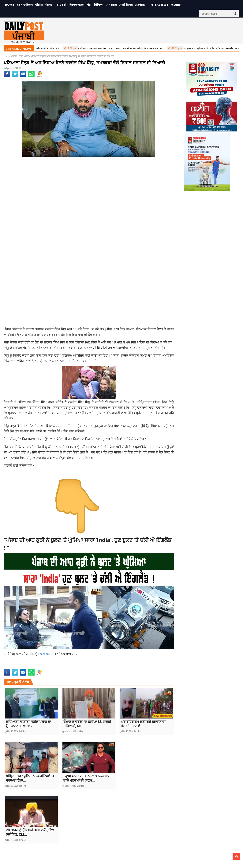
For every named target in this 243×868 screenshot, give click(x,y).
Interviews (159, 5)
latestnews (30, 667)
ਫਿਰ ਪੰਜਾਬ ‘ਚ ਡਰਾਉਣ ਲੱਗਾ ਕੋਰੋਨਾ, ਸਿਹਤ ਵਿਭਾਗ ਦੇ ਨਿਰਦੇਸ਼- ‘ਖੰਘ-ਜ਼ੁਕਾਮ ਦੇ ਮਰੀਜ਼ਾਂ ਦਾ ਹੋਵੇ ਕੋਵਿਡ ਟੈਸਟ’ (84, 439)
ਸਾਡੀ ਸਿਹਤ (126, 5)
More (175, 5)
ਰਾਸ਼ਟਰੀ (61, 5)
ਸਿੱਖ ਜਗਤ (111, 5)
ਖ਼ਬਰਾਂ (15, 56)
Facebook (45, 654)
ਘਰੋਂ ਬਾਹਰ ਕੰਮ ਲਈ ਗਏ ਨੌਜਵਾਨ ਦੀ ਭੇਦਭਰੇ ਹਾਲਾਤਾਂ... (143, 724)
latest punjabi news (14, 667)
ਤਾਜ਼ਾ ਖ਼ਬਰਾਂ (24, 56)
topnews (54, 667)
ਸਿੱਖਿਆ (99, 5)
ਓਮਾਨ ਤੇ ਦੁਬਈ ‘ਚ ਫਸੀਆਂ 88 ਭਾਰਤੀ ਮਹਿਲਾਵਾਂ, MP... (87, 724)
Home (10, 5)
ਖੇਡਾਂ (89, 5)
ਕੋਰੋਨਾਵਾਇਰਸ (25, 5)
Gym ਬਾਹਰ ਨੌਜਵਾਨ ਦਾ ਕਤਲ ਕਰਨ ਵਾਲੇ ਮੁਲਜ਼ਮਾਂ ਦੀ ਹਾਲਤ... (86, 778)
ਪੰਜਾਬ (49, 5)
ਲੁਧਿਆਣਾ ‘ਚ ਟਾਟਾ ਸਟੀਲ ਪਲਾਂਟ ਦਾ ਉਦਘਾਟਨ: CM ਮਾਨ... (28, 724)
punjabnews (43, 667)
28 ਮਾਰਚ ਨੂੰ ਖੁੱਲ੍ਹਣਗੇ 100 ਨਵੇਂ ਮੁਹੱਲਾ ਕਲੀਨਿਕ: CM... (30, 832)
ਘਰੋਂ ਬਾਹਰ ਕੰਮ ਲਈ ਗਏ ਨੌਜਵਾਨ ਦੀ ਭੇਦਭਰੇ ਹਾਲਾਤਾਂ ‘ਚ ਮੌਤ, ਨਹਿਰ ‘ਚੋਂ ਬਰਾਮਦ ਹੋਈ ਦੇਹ (124, 48)
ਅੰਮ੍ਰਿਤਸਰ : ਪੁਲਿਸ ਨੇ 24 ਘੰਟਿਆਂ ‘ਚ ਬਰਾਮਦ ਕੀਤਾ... (30, 778)
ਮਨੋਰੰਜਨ (140, 5)
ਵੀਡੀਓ (39, 5)
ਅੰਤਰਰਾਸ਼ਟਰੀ (77, 5)
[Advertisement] (89, 190)
